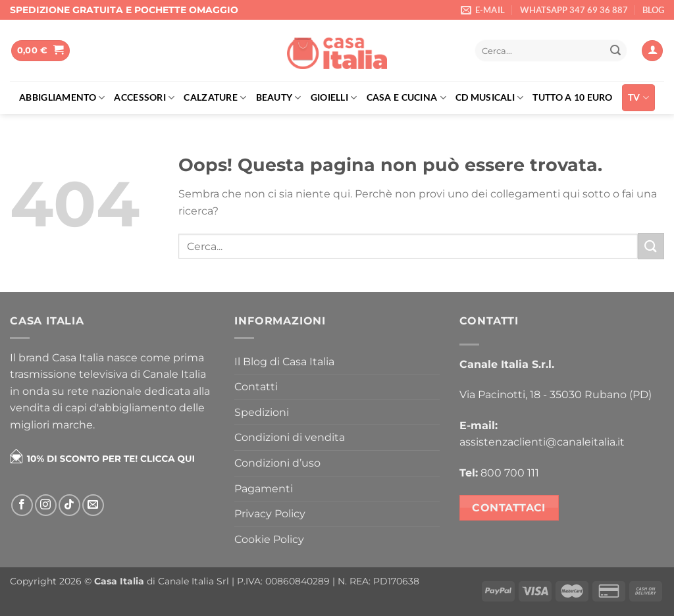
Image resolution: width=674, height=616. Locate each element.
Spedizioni (262, 412)
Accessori (144, 98)
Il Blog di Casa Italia (284, 362)
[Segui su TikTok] (69, 505)
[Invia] (615, 51)
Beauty (279, 98)
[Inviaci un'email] (93, 505)
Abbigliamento (62, 98)
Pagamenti (264, 489)
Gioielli (334, 98)
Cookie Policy (269, 539)
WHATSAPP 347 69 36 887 (574, 10)
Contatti (256, 387)
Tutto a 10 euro (572, 97)
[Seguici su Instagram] (46, 505)
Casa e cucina (406, 98)
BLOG (653, 10)
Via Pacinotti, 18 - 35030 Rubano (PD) (556, 395)
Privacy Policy (270, 514)
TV (638, 98)
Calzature (215, 98)
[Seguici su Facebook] (22, 505)
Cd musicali (490, 98)
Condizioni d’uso (277, 463)
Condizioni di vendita (290, 437)
